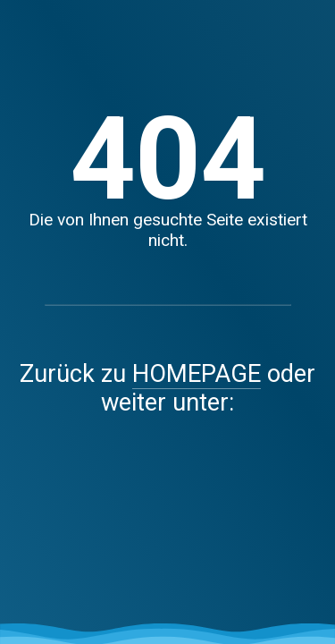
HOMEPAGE (197, 374)
